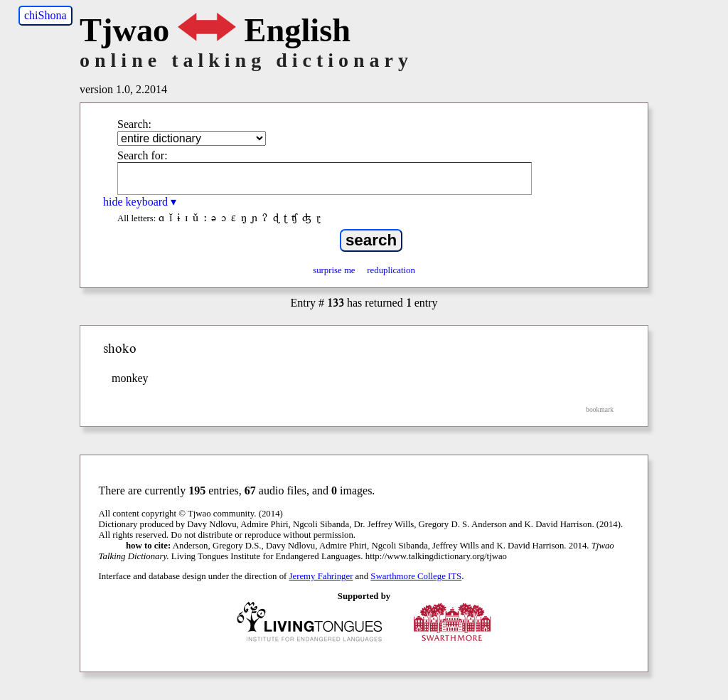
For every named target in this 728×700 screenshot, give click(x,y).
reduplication (391, 270)
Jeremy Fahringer (321, 576)
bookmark (600, 409)
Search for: (143, 155)
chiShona (45, 15)
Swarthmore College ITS (416, 576)
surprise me (334, 270)
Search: (134, 124)
